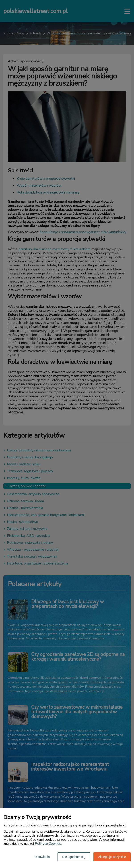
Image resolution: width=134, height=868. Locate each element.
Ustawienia (42, 857)
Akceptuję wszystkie (112, 857)
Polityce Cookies (48, 844)
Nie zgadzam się (74, 857)
